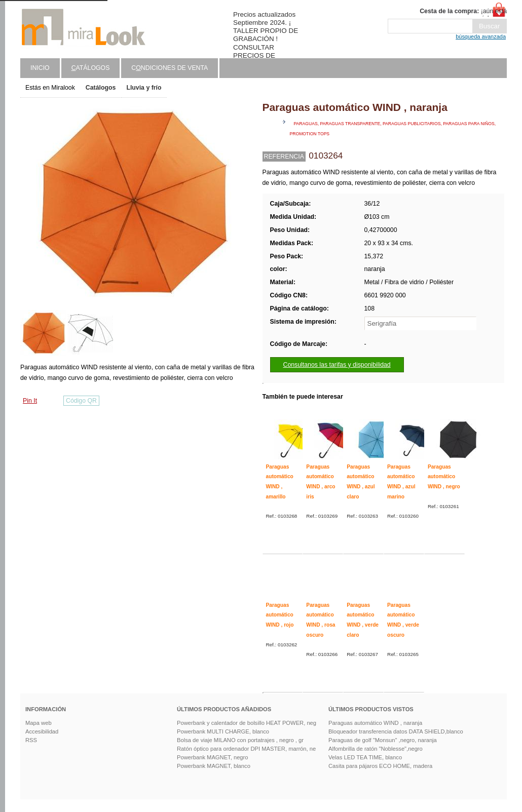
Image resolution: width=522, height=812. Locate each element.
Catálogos (101, 88)
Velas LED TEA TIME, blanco (365, 757)
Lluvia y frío (144, 88)
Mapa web (39, 723)
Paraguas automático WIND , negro (444, 477)
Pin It (30, 401)
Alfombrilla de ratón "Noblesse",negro (376, 749)
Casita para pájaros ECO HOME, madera (380, 766)
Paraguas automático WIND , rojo (280, 615)
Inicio (40, 68)
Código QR (81, 401)
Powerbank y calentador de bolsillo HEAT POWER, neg (247, 723)
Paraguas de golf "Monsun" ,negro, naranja (383, 740)
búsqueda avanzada (481, 36)
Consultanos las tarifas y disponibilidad (337, 365)
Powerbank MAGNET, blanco (214, 766)
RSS (31, 740)
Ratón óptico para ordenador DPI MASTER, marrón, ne (246, 749)
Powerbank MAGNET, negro (213, 757)
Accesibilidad (42, 731)
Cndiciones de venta (170, 68)
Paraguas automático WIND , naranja (375, 723)
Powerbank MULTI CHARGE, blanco (223, 731)
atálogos (91, 68)
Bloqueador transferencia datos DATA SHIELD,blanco (396, 731)
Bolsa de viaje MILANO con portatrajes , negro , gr (240, 740)
